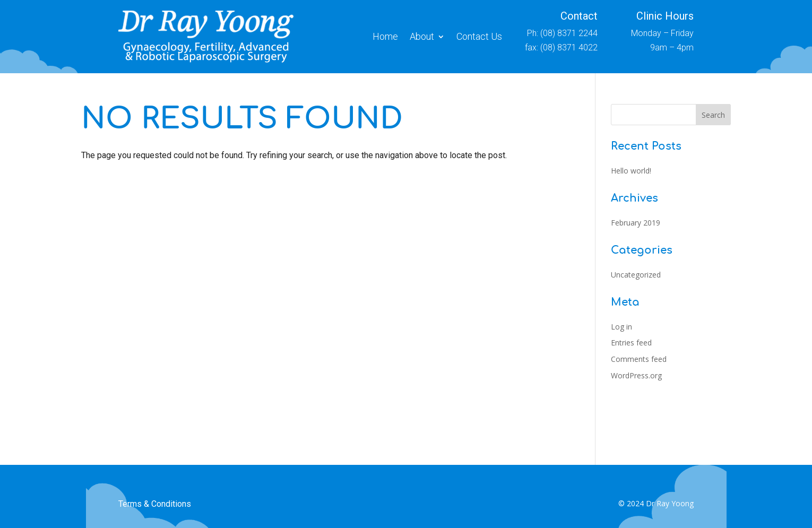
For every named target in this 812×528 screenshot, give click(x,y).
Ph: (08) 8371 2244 (562, 33)
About (422, 36)
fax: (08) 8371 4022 (561, 47)
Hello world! (631, 171)
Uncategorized (636, 275)
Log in (621, 327)
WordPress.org (636, 375)
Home (385, 36)
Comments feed (639, 359)
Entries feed (631, 343)
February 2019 (636, 223)
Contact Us (479, 36)
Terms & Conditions (155, 504)
